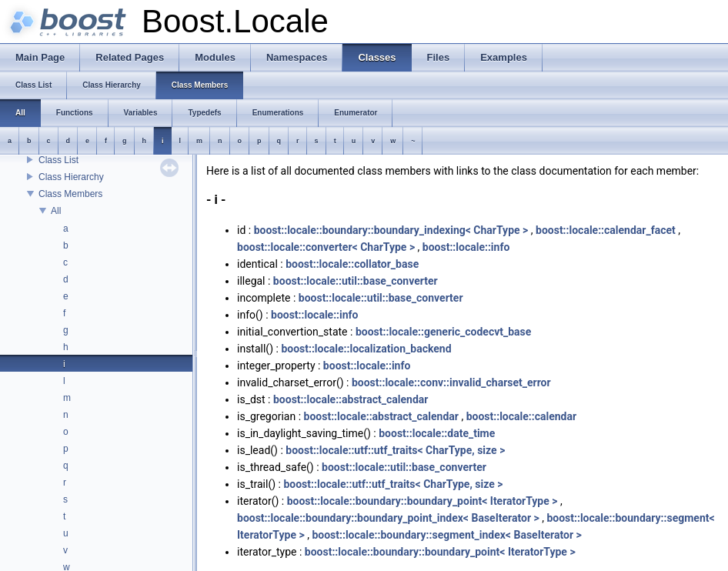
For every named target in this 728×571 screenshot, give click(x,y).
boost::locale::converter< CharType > (326, 247)
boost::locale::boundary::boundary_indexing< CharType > (391, 230)
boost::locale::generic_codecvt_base (443, 332)
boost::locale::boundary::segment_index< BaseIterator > (446, 535)
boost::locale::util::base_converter (356, 281)
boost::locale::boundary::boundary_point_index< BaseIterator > (388, 518)
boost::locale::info (466, 247)
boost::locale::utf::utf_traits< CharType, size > (395, 450)
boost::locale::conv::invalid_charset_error (451, 382)
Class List (58, 160)
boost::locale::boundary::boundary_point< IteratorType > (422, 501)
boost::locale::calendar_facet (606, 230)
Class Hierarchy (71, 177)
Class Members (70, 194)
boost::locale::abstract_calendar (351, 399)
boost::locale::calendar (521, 416)
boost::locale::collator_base (352, 264)
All (56, 211)
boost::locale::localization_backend (366, 349)
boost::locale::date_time (437, 433)
